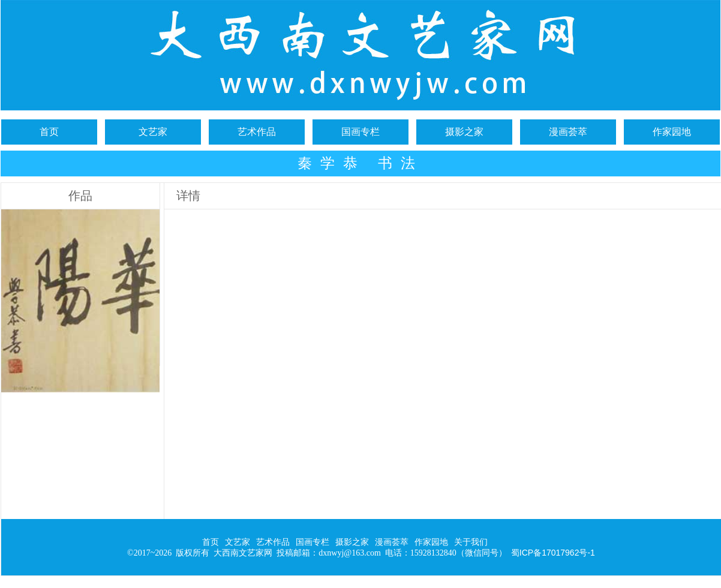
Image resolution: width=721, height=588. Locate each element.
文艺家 (153, 132)
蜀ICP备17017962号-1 (553, 553)
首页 (49, 132)
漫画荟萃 (568, 132)
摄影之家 (464, 132)
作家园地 (672, 132)
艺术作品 (257, 132)
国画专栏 (360, 132)
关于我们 (471, 542)
